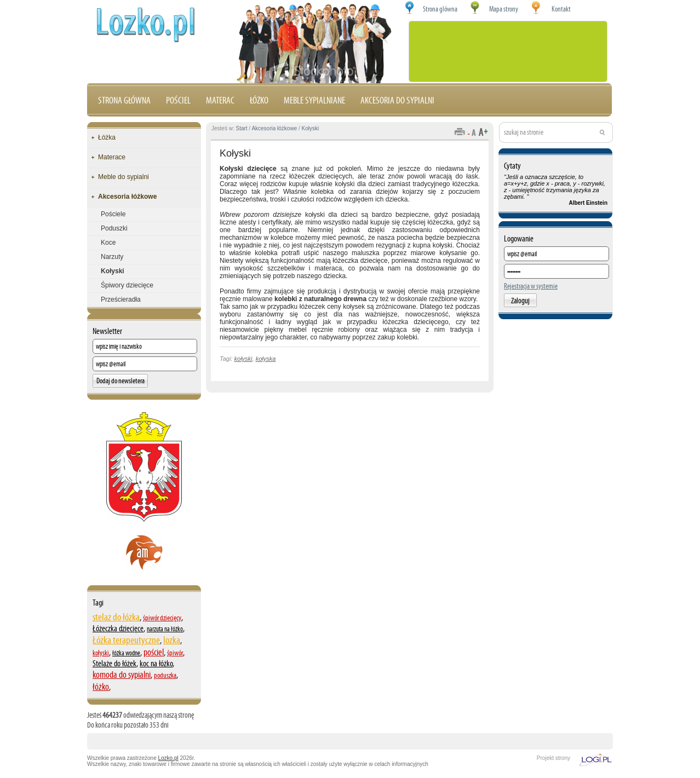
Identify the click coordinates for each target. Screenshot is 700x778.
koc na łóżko (156, 663)
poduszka (165, 675)
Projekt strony (553, 758)
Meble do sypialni (124, 177)
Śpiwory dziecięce (127, 285)
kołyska (266, 359)
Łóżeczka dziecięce (118, 628)
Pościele (113, 214)
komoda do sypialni (122, 675)
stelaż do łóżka (116, 617)
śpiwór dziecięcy (162, 618)
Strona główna (124, 100)
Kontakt (561, 9)
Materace (112, 157)
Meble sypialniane (314, 100)
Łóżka (107, 137)
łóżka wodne (126, 653)
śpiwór (175, 653)
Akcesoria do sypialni (397, 100)
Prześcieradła (121, 299)
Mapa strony (504, 9)
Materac (220, 100)
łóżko (101, 687)
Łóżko (259, 100)
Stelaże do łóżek (114, 663)
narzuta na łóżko (165, 629)
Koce (108, 243)
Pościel (178, 100)
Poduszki (114, 228)
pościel (154, 652)
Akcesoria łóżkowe (127, 197)
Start (241, 128)
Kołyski (113, 271)
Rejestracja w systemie (531, 286)
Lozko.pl (168, 758)
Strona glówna (440, 9)
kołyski (101, 653)
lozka (172, 640)
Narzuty (112, 257)
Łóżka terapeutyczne (126, 640)
